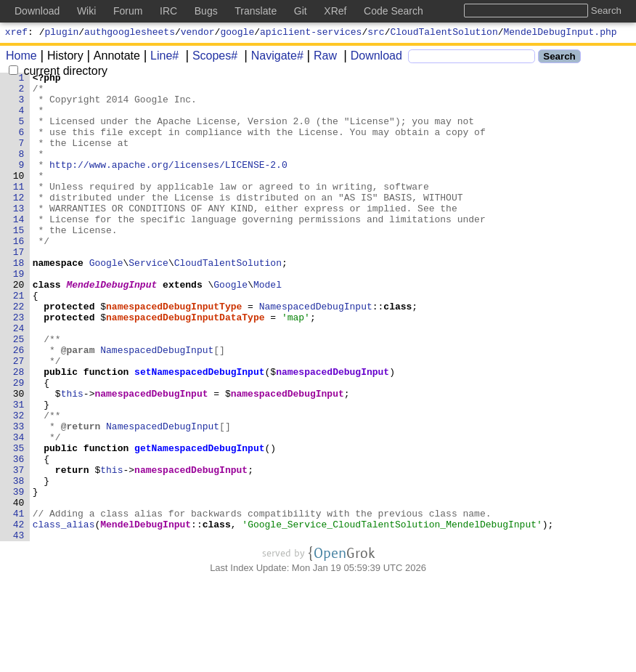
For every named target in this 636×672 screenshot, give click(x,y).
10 (19, 197)
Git (301, 11)
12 (19, 223)
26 (19, 406)
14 (19, 249)
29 (19, 445)
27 (19, 419)
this (72, 458)
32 (19, 485)
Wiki (86, 11)
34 (19, 511)
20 (19, 328)
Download (371, 58)
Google (106, 301)
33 (19, 498)
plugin (62, 33)
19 (19, 315)
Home (21, 58)
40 (19, 589)
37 (19, 550)
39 (19, 576)
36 (19, 537)
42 (19, 615)
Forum (128, 11)
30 (19, 458)
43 (19, 628)
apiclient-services (311, 33)
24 (19, 380)
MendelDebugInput (112, 328)
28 (19, 432)
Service (149, 301)
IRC (168, 11)
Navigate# (272, 58)
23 (19, 367)
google (237, 33)
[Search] (472, 58)
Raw (320, 58)
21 (19, 341)
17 (19, 288)
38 (19, 563)
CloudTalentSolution (444, 33)
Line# (159, 58)
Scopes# (210, 58)
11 (19, 210)
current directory (58, 73)
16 (19, 275)
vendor (198, 33)
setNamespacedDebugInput (200, 432)
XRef (335, 11)
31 (19, 471)
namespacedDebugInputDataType (186, 367)
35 (19, 524)
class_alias (64, 615)
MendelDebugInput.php (560, 33)
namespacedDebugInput (333, 432)
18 (19, 301)
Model (268, 328)
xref (16, 33)
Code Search (394, 11)
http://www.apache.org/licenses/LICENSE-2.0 (169, 184)
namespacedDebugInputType (175, 354)
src (376, 33)
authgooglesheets (130, 33)
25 (19, 393)
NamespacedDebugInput (316, 354)
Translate (256, 11)
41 (19, 602)
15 (19, 262)
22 (19, 354)
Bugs (206, 11)
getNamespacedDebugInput (200, 524)
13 (19, 236)
